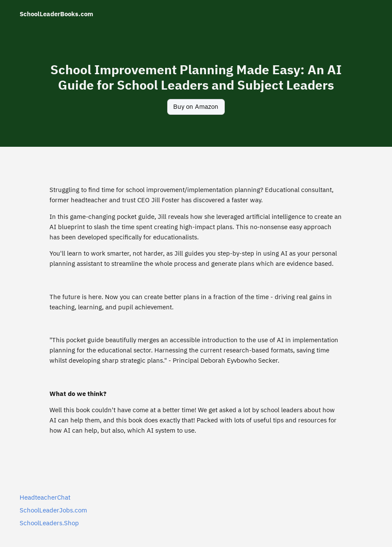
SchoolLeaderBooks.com (56, 14)
